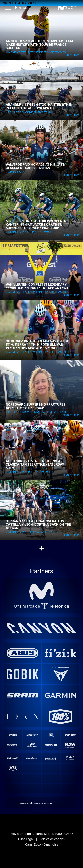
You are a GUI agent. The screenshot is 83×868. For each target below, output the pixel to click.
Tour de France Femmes (48, 52)
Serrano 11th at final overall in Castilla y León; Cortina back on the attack (38, 524)
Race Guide (46, 472)
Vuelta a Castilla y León (44, 532)
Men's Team (43, 112)
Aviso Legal (26, 839)
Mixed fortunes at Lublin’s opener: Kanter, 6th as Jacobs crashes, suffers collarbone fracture (37, 224)
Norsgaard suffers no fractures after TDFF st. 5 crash (36, 406)
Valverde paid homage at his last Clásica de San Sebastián (35, 166)
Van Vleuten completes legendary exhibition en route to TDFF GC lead (37, 286)
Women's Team (18, 52)
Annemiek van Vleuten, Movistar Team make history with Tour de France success (39, 45)
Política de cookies (52, 839)
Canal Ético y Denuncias (42, 844)
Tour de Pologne (20, 112)
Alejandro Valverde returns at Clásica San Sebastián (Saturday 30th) (35, 464)
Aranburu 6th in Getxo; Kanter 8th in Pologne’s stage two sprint (39, 106)
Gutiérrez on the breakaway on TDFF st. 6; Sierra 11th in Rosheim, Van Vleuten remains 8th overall (38, 344)
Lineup (31, 472)
